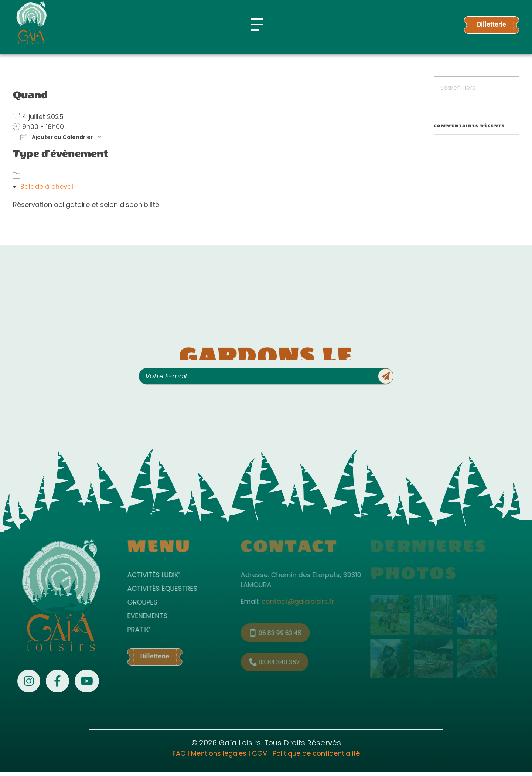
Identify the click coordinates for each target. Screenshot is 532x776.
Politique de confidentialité (316, 753)
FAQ (179, 753)
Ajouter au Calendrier (57, 137)
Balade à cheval (47, 186)
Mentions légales (219, 753)
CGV (260, 753)
